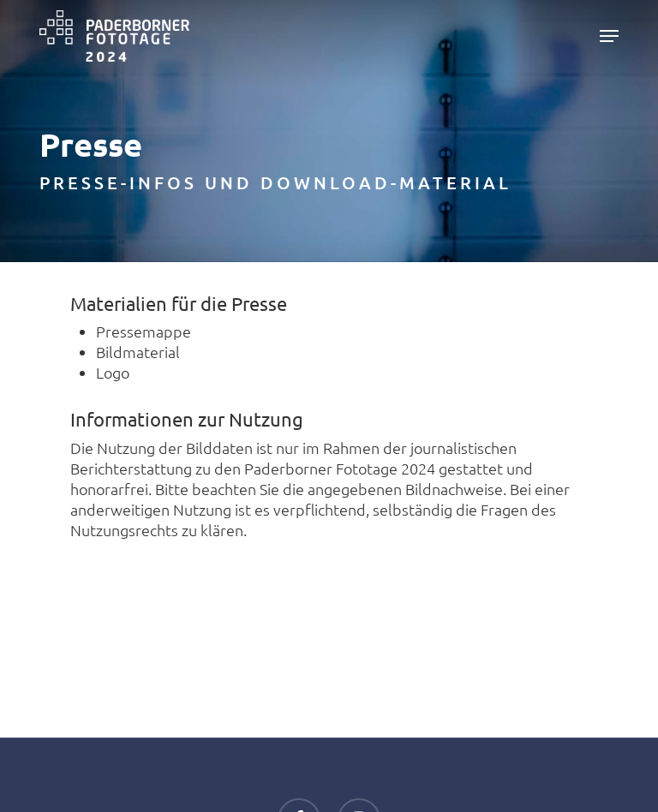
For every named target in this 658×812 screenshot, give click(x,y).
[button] (609, 36)
